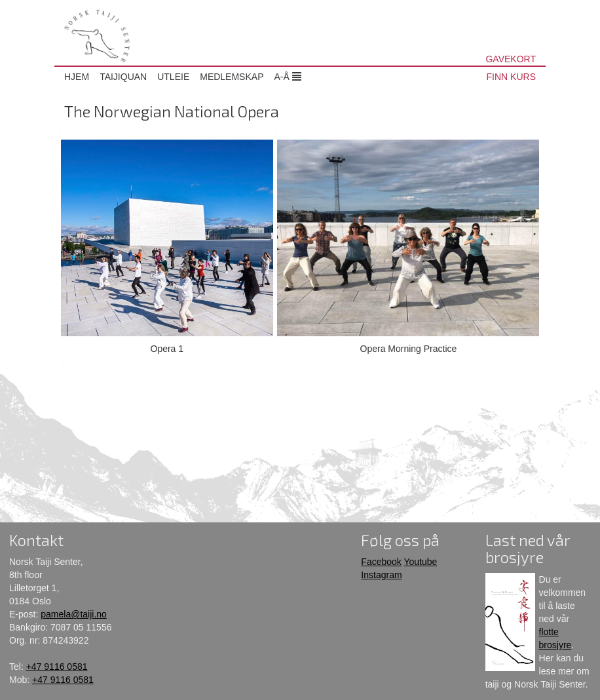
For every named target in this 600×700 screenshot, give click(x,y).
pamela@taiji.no (74, 614)
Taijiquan (123, 77)
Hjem (77, 77)
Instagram (381, 575)
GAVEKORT (511, 59)
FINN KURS (511, 77)
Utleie (173, 77)
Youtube (420, 562)
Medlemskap (232, 77)
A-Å (287, 77)
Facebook (381, 562)
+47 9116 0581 (57, 667)
